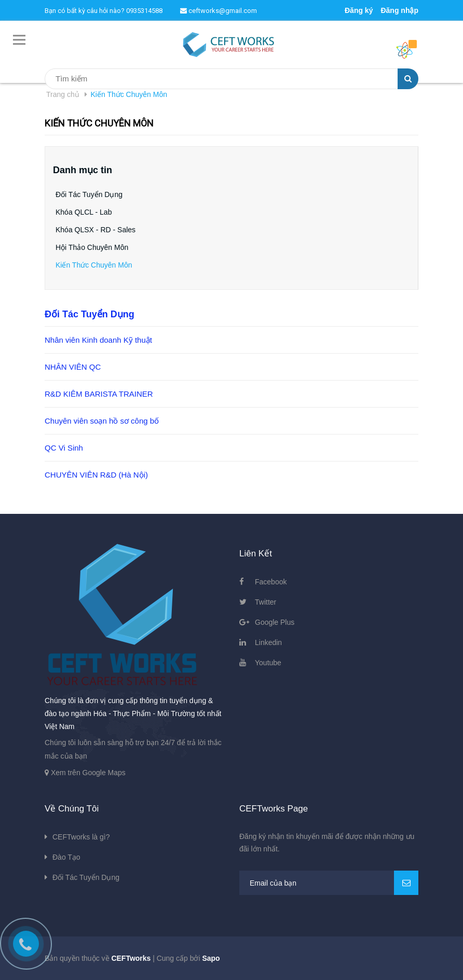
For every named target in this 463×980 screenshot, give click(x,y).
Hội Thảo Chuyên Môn (92, 247)
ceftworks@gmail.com (219, 11)
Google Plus (275, 622)
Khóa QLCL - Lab (84, 212)
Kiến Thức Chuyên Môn (94, 265)
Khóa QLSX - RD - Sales (96, 230)
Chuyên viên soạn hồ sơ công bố (102, 421)
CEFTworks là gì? (81, 837)
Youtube (268, 663)
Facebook (271, 582)
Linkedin (268, 642)
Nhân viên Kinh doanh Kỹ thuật (98, 340)
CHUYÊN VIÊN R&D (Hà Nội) (96, 475)
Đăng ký (359, 10)
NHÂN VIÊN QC (73, 367)
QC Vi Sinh (64, 448)
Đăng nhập (399, 10)
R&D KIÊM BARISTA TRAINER (99, 394)
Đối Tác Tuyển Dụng (89, 194)
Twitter (265, 602)
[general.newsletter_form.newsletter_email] (329, 883)
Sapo (211, 958)
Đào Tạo (66, 857)
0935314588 (144, 11)
